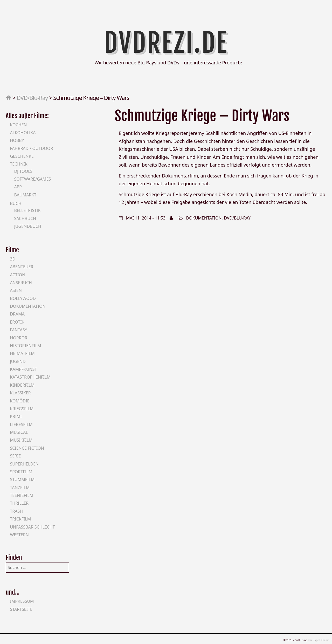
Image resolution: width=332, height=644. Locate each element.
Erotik (17, 322)
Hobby (17, 140)
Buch (16, 203)
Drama (17, 314)
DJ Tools (23, 171)
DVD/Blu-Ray (32, 98)
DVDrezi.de (166, 43)
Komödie (20, 401)
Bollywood (23, 298)
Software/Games (32, 179)
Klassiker (20, 393)
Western (19, 535)
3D (13, 259)
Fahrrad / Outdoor (31, 148)
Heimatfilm (22, 353)
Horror (19, 338)
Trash (16, 511)
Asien (16, 290)
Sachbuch (25, 218)
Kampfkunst (23, 369)
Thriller (19, 503)
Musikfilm (21, 440)
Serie (15, 456)
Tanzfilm (20, 488)
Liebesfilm (21, 424)
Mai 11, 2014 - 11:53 (146, 218)
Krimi (16, 416)
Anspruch (21, 283)
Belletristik (27, 210)
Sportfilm (21, 472)
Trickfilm (20, 519)
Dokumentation (204, 218)
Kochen (18, 125)
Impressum (22, 601)
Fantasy (18, 330)
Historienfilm (25, 346)
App (18, 187)
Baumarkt (25, 195)
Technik (19, 164)
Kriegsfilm (22, 409)
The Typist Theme (319, 640)
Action (18, 275)
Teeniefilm (22, 495)
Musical (19, 432)
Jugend (18, 361)
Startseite (21, 609)
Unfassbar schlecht (32, 527)
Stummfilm (22, 479)
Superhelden (24, 464)
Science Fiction (27, 448)
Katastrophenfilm (30, 377)
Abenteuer (22, 267)
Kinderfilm (22, 385)
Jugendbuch (28, 226)
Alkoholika (23, 133)
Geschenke (22, 156)
